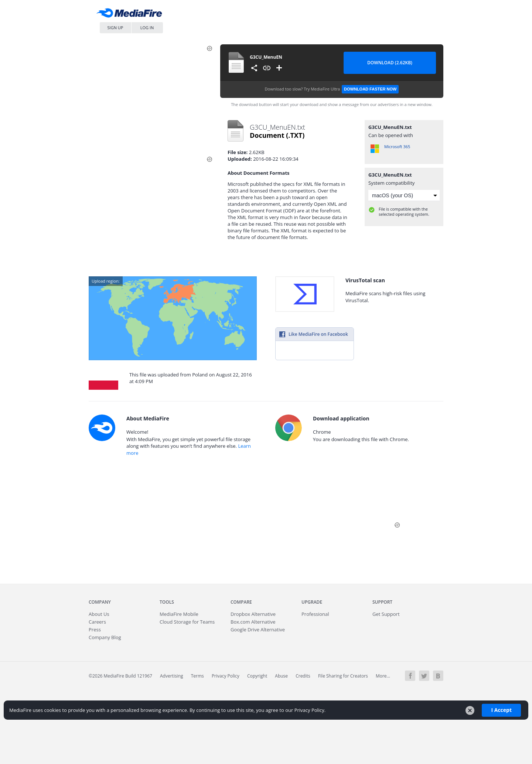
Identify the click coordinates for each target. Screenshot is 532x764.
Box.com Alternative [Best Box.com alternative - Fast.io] (253, 622)
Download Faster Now (370, 89)
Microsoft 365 (397, 146)
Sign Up (115, 28)
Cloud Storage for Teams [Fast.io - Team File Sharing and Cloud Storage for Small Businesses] (187, 622)
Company (100, 602)
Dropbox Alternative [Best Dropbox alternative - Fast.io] (253, 614)
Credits (303, 676)
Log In (147, 28)
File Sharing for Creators (343, 676)
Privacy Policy (226, 676)
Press (95, 630)
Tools (167, 602)
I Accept (501, 710)
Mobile (179, 614)
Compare (241, 602)
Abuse (281, 676)
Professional (315, 614)
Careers (97, 622)
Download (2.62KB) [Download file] (390, 63)
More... (383, 676)
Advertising (172, 676)
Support (382, 602)
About (99, 614)
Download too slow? (332, 89)
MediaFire (131, 15)
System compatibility (391, 183)
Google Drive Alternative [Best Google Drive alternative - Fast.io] (258, 630)
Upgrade (312, 602)
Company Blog (105, 637)
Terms (197, 676)
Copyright (257, 676)
